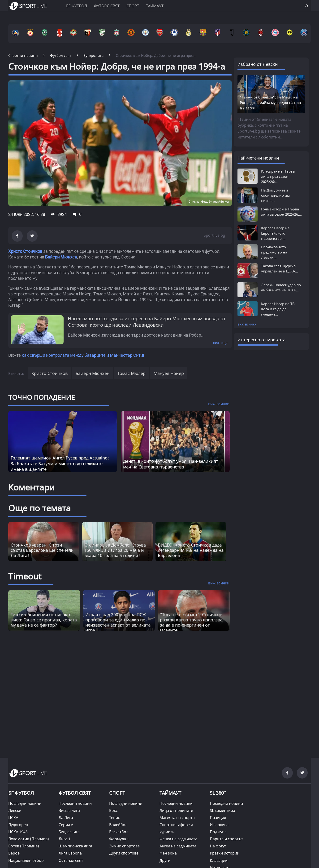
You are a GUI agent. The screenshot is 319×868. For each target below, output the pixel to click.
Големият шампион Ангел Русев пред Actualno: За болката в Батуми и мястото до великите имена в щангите (60, 463)
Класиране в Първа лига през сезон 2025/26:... (278, 176)
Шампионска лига (75, 846)
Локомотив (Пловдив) (29, 839)
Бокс (113, 810)
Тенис (114, 818)
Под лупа (218, 832)
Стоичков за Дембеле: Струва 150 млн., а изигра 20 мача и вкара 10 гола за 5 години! (115, 550)
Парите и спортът (226, 839)
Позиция (218, 818)
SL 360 (218, 792)
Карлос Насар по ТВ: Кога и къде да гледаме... (278, 309)
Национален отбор (26, 860)
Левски (15, 810)
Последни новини (25, 803)
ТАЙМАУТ (170, 793)
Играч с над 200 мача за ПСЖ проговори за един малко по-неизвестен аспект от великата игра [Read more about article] (118, 622)
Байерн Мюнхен (61, 257)
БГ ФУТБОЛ (77, 6)
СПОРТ (117, 793)
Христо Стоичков (25, 251)
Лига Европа (70, 853)
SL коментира (222, 810)
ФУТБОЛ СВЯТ (75, 793)
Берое (14, 853)
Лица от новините (176, 810)
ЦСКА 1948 (18, 832)
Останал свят (71, 860)
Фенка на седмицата (178, 839)
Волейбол (118, 825)
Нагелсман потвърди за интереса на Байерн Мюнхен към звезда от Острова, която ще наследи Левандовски (147, 322)
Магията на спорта (177, 818)
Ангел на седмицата (178, 846)
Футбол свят (107, 6)
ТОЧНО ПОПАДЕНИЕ (42, 397)
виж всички (247, 324)
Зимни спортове (124, 846)
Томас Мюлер (131, 373)
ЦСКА (13, 818)
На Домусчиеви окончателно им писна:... (275, 195)
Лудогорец (18, 825)
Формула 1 (119, 839)
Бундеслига (69, 832)
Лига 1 (65, 839)
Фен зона (168, 853)
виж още (220, 343)
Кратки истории (225, 853)
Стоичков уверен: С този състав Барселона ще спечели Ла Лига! (42, 550)
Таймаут (155, 6)
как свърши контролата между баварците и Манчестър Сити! (83, 355)
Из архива (219, 825)
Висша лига (69, 810)
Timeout (25, 576)
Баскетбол (119, 832)
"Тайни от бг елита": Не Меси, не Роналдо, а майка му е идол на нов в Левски (270, 102)
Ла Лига (66, 818)
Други (165, 860)
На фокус (218, 846)
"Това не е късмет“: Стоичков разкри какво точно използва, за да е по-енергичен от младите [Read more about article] (192, 622)
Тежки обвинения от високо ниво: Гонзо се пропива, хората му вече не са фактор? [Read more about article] (44, 620)
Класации (219, 860)
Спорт (133, 6)
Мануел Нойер (169, 373)
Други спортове (124, 853)
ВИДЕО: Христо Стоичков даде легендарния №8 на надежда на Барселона (191, 550)
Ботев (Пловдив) (24, 846)
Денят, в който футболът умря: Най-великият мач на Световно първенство (171, 464)
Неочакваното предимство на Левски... (274, 252)
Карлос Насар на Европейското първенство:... (275, 233)
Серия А (66, 825)
